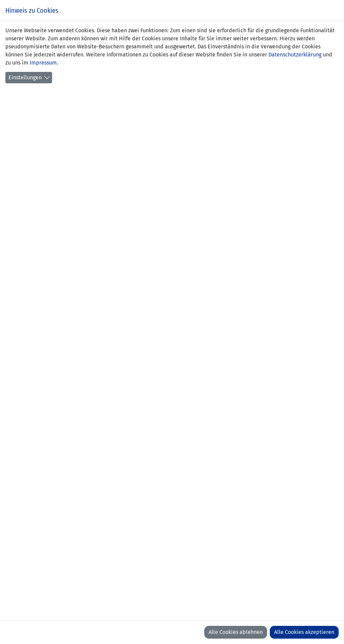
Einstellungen (25, 77)
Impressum (43, 63)
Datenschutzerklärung (295, 55)
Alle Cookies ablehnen (236, 632)
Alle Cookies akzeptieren (304, 632)
